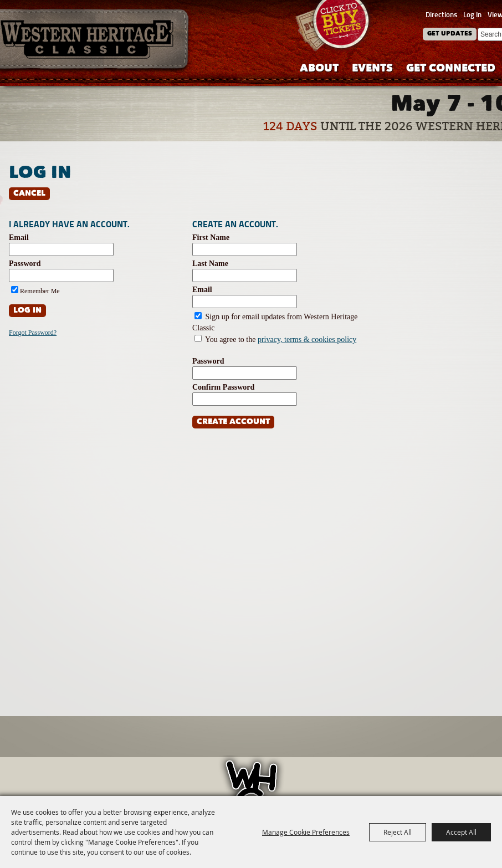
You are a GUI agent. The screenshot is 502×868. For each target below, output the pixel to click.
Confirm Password (223, 387)
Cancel (29, 194)
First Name (211, 238)
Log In (472, 14)
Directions (441, 14)
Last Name (210, 264)
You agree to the (281, 339)
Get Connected (451, 69)
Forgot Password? (33, 333)
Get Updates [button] (450, 34)
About (319, 69)
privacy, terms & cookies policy (307, 339)
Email (19, 238)
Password (25, 264)
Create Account (233, 422)
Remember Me (40, 291)
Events (372, 69)
